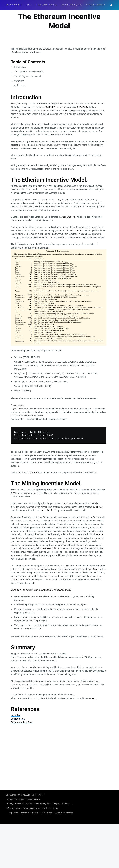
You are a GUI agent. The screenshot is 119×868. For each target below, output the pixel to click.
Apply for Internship (64, 856)
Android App (47, 856)
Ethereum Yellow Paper (22, 766)
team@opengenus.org (30, 843)
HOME (29, 5)
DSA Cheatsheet (14, 5)
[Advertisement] (59, 69)
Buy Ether (16, 759)
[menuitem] (14, 5)
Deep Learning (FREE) (71, 5)
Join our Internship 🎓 (97, 5)
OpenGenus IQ (12, 838)
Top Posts (13, 856)
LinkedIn (25, 856)
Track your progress (46, 5)
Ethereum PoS (18, 762)
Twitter (35, 856)
